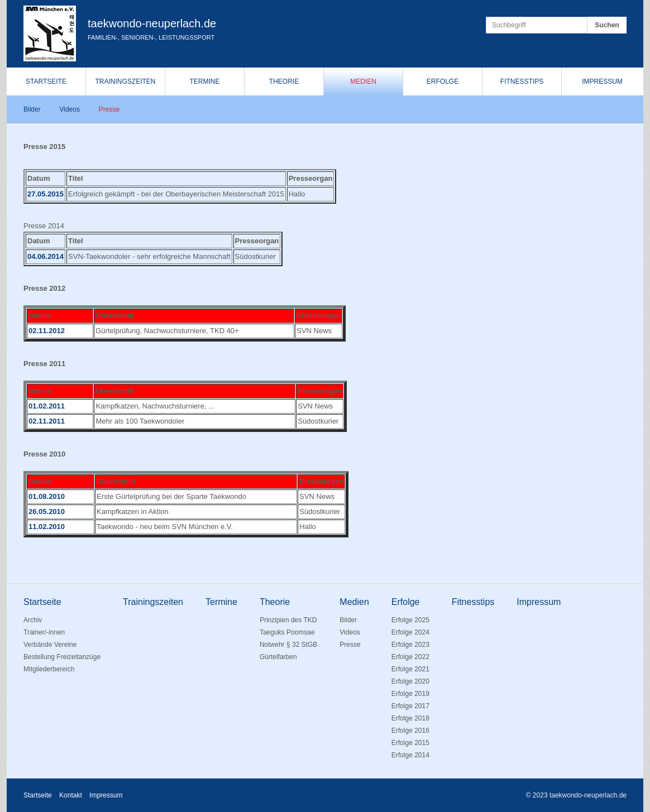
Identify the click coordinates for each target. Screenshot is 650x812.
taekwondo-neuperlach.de (152, 23)
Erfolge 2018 (410, 718)
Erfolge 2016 (410, 731)
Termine (205, 81)
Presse (109, 109)
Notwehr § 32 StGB (288, 645)
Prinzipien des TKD (288, 620)
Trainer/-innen (44, 632)
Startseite (46, 81)
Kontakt (71, 795)
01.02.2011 (47, 406)
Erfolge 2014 (410, 755)
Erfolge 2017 (410, 706)
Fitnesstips (522, 81)
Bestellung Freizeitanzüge (62, 657)
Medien (363, 81)
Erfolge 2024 (410, 632)
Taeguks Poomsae (287, 632)
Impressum (602, 81)
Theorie (284, 81)
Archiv (33, 620)
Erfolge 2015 (410, 743)
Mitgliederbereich (49, 669)
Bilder (32, 109)
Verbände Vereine (50, 645)
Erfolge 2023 (410, 645)
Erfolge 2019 (410, 694)
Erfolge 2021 (410, 669)
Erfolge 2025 (410, 620)
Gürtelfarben (278, 657)
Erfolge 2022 (410, 657)
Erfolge (443, 81)
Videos (69, 109)
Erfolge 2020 (410, 681)
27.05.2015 (46, 194)
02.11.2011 (47, 421)
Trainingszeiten (125, 81)
